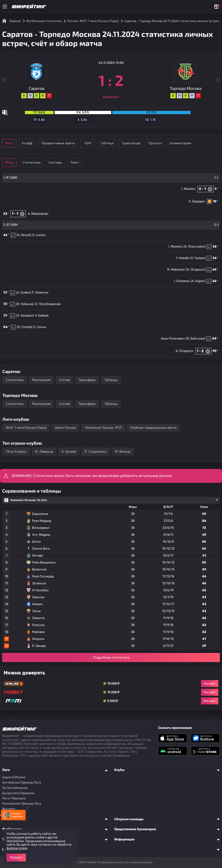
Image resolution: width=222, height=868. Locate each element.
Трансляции (177, 143)
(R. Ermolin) (24, 327)
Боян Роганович (173, 339)
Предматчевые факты (81, 143)
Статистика (46, 163)
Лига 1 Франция (14, 798)
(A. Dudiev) (24, 293)
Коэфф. (45, 143)
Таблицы (111, 380)
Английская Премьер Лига (22, 783)
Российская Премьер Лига (22, 804)
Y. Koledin (182, 258)
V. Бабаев (42, 316)
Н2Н (117, 143)
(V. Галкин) (198, 258)
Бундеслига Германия (18, 793)
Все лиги (9, 809)
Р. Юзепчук (40, 293)
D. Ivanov (39, 235)
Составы (75, 163)
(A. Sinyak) (24, 235)
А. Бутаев (69, 452)
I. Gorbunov (182, 281)
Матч (16, 143)
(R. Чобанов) (25, 304)
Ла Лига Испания (15, 788)
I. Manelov (189, 189)
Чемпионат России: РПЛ (103, 428)
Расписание (41, 380)
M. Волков (123, 452)
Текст (105, 163)
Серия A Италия (14, 777)
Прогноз (207, 143)
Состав (64, 380)
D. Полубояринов (48, 304)
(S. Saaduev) (25, 316)
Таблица (147, 143)
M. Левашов (44, 452)
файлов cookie (17, 848)
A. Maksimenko (38, 214)
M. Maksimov (176, 270)
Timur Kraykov (16, 452)
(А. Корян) (198, 281)
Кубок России (65, 428)
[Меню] (5, 7)
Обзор (16, 163)
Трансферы (87, 380)
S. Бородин (197, 201)
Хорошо (16, 857)
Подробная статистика (111, 658)
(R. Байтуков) (196, 339)
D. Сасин (40, 327)
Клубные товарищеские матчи (153, 428)
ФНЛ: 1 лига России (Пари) (26, 428)
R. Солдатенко (95, 452)
